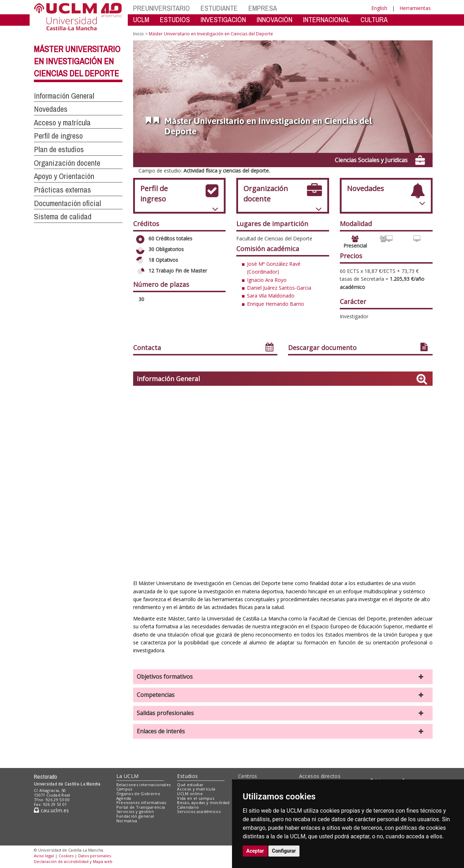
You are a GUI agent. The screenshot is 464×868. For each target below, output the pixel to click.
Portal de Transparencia (141, 807)
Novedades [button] (51, 109)
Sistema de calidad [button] (63, 216)
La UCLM (128, 776)
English (379, 8)
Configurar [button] (284, 851)
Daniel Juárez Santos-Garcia (279, 288)
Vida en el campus (196, 798)
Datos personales (95, 856)
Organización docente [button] (67, 163)
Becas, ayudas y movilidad (203, 802)
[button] (283, 677)
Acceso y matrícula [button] (62, 123)
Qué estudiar (190, 785)
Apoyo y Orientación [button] (64, 176)
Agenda (124, 798)
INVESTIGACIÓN (223, 19)
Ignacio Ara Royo (267, 280)
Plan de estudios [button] (59, 149)
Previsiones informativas (141, 802)
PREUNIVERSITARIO (162, 8)
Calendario (188, 807)
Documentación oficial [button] (67, 203)
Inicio (138, 34)
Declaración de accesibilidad (61, 861)
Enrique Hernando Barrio (276, 304)
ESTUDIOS (175, 19)
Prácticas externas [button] (62, 190)
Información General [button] (64, 96)
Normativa (127, 821)
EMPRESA (263, 8)
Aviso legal (44, 856)
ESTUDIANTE (219, 8)
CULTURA (374, 19)
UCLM (141, 19)
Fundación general (135, 816)
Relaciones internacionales (144, 785)
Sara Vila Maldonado (271, 296)
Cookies (66, 856)
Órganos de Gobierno (138, 794)
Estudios (187, 776)
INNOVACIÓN (274, 19)
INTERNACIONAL (326, 19)
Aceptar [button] (255, 851)
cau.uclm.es (51, 810)
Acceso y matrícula (196, 789)
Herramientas (415, 8)
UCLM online (190, 794)
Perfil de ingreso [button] (58, 136)
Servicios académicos (199, 811)
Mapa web (103, 861)
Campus (124, 789)
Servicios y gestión (135, 811)
